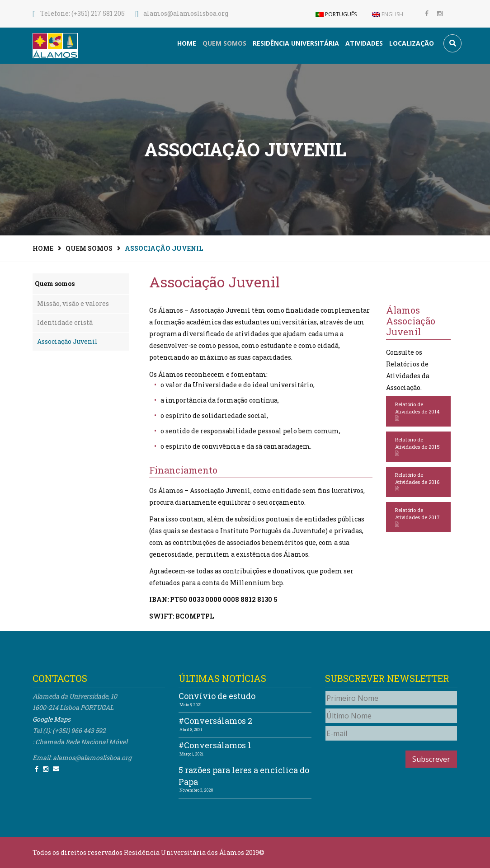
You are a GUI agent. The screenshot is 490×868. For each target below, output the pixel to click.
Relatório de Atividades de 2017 (417, 517)
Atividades (364, 43)
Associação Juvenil (67, 341)
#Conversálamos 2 (215, 721)
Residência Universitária (296, 43)
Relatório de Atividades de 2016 (417, 482)
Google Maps (52, 719)
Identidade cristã (65, 322)
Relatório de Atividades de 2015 (417, 447)
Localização (412, 43)
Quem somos (224, 43)
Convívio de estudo (217, 696)
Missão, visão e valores (73, 303)
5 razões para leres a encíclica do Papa (244, 776)
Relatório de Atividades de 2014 (417, 411)
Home (187, 43)
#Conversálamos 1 (215, 745)
